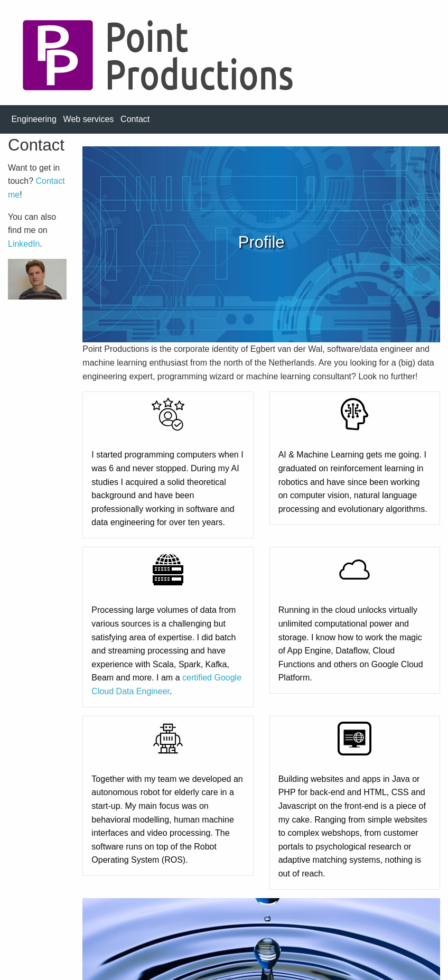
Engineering (34, 119)
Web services (89, 119)
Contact (135, 119)
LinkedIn (24, 244)
